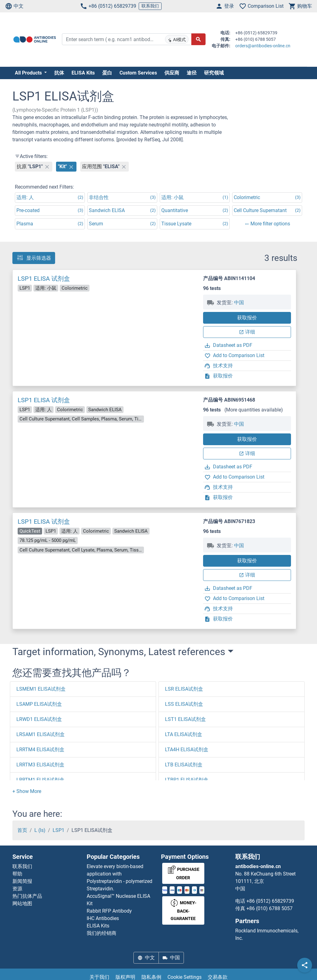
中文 (14, 6)
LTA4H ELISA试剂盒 (187, 750)
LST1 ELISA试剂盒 (185, 719)
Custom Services (138, 73)
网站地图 (22, 903)
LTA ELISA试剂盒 (184, 734)
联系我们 (150, 6)
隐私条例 (151, 977)
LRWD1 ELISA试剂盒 (39, 719)
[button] (27, 791)
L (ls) (40, 830)
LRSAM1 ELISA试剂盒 (41, 734)
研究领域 (214, 73)
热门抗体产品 (27, 896)
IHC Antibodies (103, 918)
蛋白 (107, 73)
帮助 (17, 874)
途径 (192, 73)
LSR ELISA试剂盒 (184, 689)
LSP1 (59, 830)
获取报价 (247, 318)
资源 (17, 889)
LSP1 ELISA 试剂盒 (44, 279)
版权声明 (125, 977)
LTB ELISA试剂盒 (184, 765)
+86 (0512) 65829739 (108, 6)
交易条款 (218, 977)
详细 (247, 332)
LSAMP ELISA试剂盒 (39, 704)
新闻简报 (22, 881)
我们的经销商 (102, 933)
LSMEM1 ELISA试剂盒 (41, 689)
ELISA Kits (83, 73)
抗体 (59, 73)
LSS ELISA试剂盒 (184, 704)
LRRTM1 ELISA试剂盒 (40, 780)
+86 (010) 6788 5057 (269, 908)
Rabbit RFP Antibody (109, 911)
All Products (29, 73)
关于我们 (99, 977)
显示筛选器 (34, 258)
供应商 (172, 73)
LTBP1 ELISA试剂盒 (187, 780)
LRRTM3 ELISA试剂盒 (40, 765)
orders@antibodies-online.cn (263, 46)
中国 (239, 303)
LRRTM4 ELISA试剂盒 (40, 750)
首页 (22, 830)
